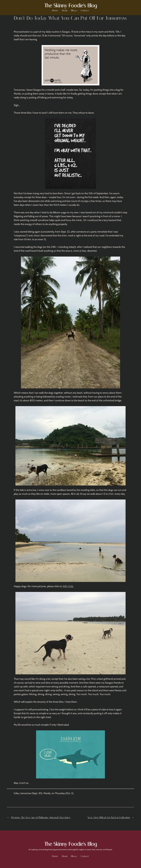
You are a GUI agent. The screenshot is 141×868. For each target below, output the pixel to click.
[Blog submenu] (77, 11)
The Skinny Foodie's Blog (71, 6)
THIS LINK (68, 586)
